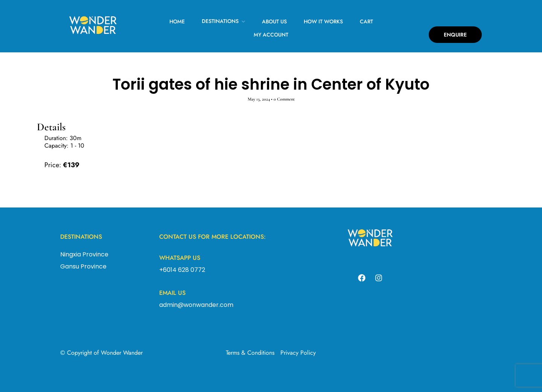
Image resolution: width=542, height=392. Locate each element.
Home (177, 21)
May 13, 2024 (259, 99)
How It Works (323, 21)
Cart (366, 21)
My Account (271, 35)
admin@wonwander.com (196, 305)
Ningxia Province (84, 254)
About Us (274, 21)
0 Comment (284, 99)
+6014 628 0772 (182, 270)
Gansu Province (83, 266)
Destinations (220, 21)
